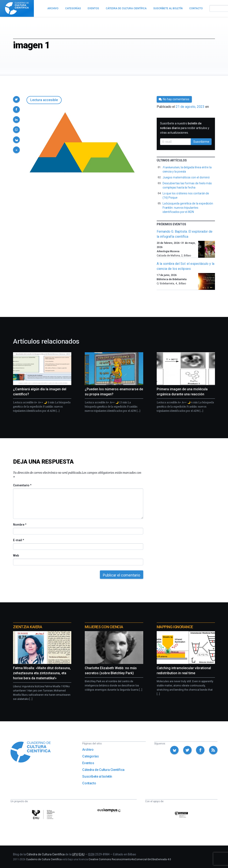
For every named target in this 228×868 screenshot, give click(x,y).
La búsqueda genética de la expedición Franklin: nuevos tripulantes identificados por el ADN (188, 208)
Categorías (90, 756)
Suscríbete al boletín (97, 776)
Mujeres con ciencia (104, 627)
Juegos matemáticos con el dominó (186, 177)
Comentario (22, 485)
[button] (16, 99)
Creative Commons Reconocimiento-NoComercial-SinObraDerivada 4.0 (130, 859)
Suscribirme (201, 142)
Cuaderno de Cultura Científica (44, 859)
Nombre (20, 525)
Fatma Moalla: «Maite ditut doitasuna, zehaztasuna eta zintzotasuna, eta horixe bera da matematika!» (42, 673)
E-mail (18, 540)
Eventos (88, 763)
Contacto (89, 783)
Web (16, 555)
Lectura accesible (44, 100)
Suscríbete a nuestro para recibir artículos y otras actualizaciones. (185, 128)
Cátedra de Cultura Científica (103, 770)
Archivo (88, 750)
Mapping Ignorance (175, 627)
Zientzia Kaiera (28, 627)
